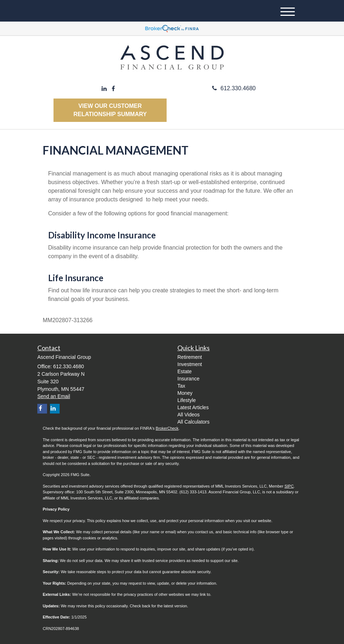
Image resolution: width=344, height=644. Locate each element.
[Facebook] (113, 89)
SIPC (289, 486)
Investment (190, 364)
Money (185, 393)
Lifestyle (187, 400)
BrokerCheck (167, 428)
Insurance (188, 379)
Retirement (190, 357)
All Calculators (193, 422)
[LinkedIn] (104, 89)
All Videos (189, 415)
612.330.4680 (234, 88)
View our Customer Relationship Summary (110, 110)
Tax (181, 386)
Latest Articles (193, 407)
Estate (185, 371)
